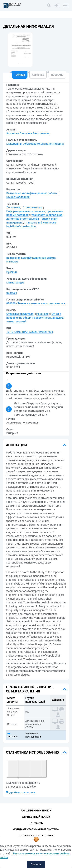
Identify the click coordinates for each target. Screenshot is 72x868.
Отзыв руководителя (20, 314)
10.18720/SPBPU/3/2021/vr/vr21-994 (30, 332)
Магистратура (15, 283)
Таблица (20, 75)
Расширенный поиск (36, 811)
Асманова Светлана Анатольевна (28, 133)
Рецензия (42, 314)
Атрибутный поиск (36, 817)
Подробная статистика (21, 792)
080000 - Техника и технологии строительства (36, 303)
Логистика (13, 207)
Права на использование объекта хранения (30, 689)
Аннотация (16, 445)
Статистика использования (33, 752)
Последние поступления (36, 836)
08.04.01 (12, 293)
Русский (12, 272)
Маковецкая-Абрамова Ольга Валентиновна (35, 144)
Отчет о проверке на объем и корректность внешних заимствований (35, 318)
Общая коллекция (18, 197)
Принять (36, 864)
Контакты (36, 823)
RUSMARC (57, 75)
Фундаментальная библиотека (36, 829)
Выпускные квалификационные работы (32, 193)
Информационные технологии (26, 211)
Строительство (32, 207)
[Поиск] (49, 5)
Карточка (38, 75)
